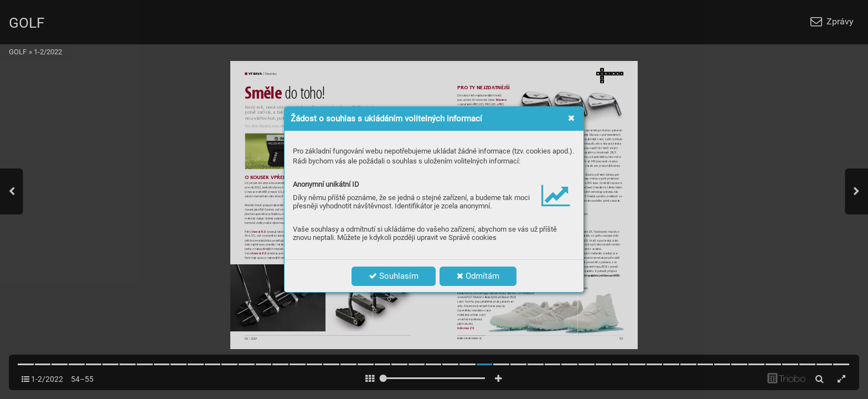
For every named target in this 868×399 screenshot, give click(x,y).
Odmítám (478, 276)
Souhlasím (394, 276)
